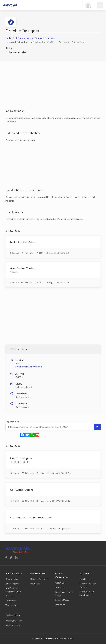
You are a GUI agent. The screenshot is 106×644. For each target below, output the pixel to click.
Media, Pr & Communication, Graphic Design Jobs (30, 38)
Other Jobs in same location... (29, 367)
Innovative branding (16, 42)
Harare (66, 42)
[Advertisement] (53, 90)
